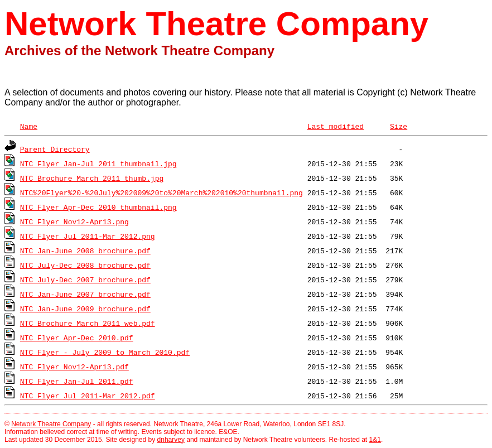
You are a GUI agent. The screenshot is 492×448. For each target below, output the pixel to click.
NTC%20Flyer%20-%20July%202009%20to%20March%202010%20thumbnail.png (161, 192)
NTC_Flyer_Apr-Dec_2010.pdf (77, 338)
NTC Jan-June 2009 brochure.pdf (85, 309)
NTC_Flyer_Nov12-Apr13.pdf (74, 367)
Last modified (336, 126)
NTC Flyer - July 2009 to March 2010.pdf (105, 352)
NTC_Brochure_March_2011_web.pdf (88, 323)
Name (29, 126)
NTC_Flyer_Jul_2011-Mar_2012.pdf (88, 396)
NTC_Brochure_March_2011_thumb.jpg (92, 178)
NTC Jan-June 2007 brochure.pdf (85, 294)
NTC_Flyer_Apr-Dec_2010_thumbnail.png (98, 207)
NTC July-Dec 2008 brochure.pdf (85, 265)
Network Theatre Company (51, 424)
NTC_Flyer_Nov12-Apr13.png (74, 221)
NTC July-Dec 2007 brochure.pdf (85, 280)
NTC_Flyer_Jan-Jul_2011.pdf (77, 381)
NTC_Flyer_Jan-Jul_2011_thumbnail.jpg (98, 163)
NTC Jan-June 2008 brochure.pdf (85, 251)
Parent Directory (55, 149)
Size (399, 126)
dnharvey (171, 440)
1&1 (375, 440)
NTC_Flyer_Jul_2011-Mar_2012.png (88, 236)
